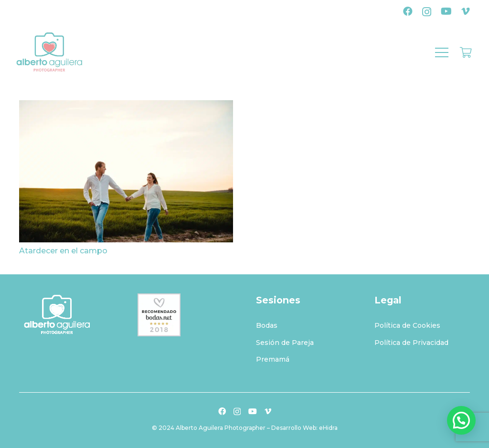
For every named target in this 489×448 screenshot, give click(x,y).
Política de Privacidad (411, 343)
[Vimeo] (466, 11)
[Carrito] (466, 52)
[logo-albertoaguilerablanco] (67, 315)
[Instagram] (427, 12)
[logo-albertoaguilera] (49, 52)
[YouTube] (446, 11)
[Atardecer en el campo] (126, 107)
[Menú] (442, 52)
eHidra (328, 428)
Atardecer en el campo (63, 251)
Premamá (273, 359)
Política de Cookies (407, 325)
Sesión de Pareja (285, 343)
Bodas (267, 325)
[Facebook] (408, 11)
